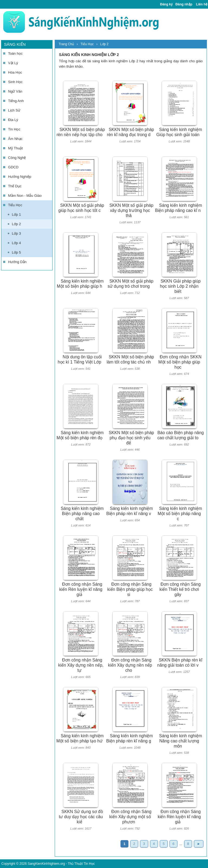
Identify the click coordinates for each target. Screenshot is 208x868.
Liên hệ (202, 4)
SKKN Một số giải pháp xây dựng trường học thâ (131, 210)
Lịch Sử (14, 110)
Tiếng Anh (16, 101)
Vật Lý (13, 63)
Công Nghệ (17, 158)
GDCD (13, 167)
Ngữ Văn (15, 91)
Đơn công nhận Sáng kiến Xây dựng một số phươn (130, 817)
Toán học (15, 53)
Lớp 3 (16, 233)
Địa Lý (13, 120)
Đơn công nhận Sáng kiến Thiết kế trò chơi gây (180, 589)
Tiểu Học (15, 205)
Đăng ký (166, 4)
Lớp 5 (16, 252)
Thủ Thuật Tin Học (81, 864)
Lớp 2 (16, 224)
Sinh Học (15, 82)
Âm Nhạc (15, 139)
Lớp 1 (16, 214)
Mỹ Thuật (15, 148)
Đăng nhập (184, 4)
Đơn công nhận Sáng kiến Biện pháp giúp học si (130, 589)
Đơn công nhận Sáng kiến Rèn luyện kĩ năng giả (81, 589)
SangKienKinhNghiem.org (46, 864)
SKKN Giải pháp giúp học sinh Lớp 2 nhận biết (180, 286)
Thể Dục (15, 186)
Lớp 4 (16, 243)
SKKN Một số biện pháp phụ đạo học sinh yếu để (131, 438)
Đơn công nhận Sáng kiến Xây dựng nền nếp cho (130, 665)
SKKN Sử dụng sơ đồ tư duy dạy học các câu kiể (81, 817)
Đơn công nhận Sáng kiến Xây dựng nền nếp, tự (81, 665)
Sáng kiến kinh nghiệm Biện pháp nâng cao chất (82, 513)
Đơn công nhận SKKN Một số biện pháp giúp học (180, 362)
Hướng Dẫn (17, 262)
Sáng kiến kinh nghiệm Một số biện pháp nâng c (180, 513)
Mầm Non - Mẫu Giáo (25, 196)
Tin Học (14, 129)
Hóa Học (15, 72)
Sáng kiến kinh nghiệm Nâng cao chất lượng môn (181, 741)
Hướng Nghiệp (20, 177)
